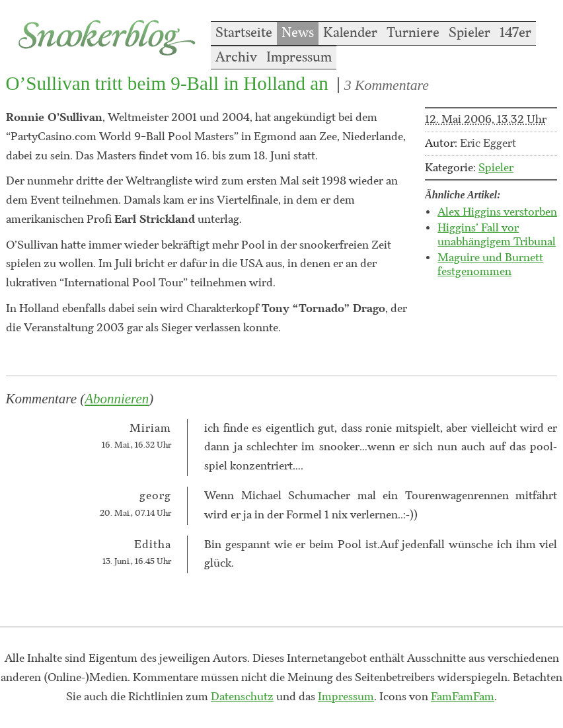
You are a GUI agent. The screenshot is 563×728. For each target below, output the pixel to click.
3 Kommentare (387, 85)
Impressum (299, 58)
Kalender (350, 33)
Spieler (469, 33)
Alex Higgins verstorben (497, 212)
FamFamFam (463, 697)
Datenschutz (242, 697)
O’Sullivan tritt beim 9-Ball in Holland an (167, 83)
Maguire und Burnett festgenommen (490, 265)
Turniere (413, 33)
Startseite (244, 33)
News (298, 33)
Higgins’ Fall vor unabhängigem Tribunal (497, 235)
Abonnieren (117, 399)
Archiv (236, 58)
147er (515, 33)
